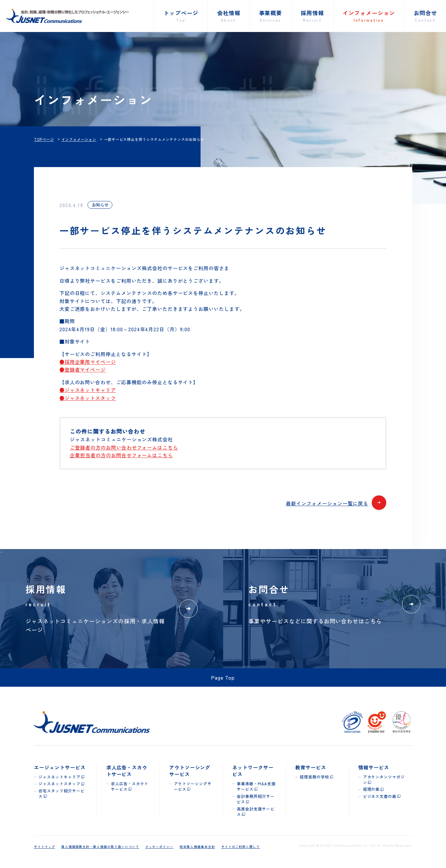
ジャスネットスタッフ (59, 784)
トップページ (181, 16)
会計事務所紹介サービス (256, 799)
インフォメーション (369, 16)
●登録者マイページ (83, 369)
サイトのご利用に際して (241, 847)
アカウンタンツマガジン (384, 780)
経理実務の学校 (314, 777)
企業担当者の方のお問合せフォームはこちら (121, 455)
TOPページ (44, 139)
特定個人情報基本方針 (197, 847)
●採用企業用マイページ (88, 362)
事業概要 (271, 16)
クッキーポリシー (160, 847)
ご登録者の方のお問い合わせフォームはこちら (124, 447)
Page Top (223, 677)
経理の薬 (371, 789)
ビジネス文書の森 (380, 796)
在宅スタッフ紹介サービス (61, 794)
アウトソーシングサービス (193, 786)
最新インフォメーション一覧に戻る (336, 503)
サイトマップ (45, 847)
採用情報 (312, 16)
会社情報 (229, 16)
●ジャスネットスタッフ (88, 398)
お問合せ (425, 16)
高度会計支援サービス (256, 812)
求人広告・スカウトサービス (130, 786)
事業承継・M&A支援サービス (256, 786)
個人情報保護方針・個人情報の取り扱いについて (100, 847)
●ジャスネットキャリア (88, 390)
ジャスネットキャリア (59, 777)
